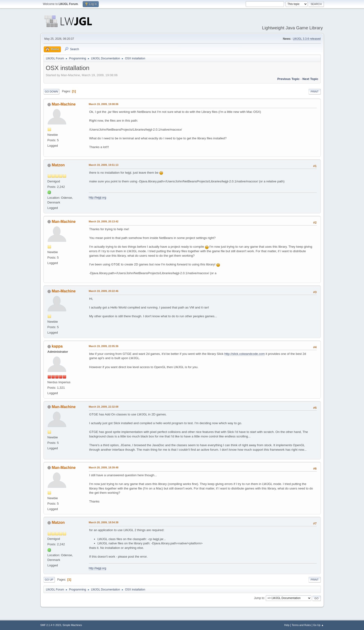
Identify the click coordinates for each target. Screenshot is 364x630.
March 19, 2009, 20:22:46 (104, 291)
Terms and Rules (301, 625)
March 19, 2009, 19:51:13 (104, 165)
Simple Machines (72, 625)
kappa (57, 346)
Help (287, 625)
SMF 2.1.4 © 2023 (51, 625)
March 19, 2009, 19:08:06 (104, 104)
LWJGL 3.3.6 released (307, 39)
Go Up (49, 580)
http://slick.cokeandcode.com (245, 354)
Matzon (58, 165)
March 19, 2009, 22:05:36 (104, 346)
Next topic (310, 79)
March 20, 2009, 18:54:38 (104, 522)
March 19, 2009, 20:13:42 (104, 221)
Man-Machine (64, 104)
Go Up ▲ (319, 625)
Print (315, 92)
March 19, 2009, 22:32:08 (104, 407)
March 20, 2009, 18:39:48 (104, 467)
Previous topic (289, 79)
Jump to (259, 598)
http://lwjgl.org (98, 198)
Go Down (51, 92)
